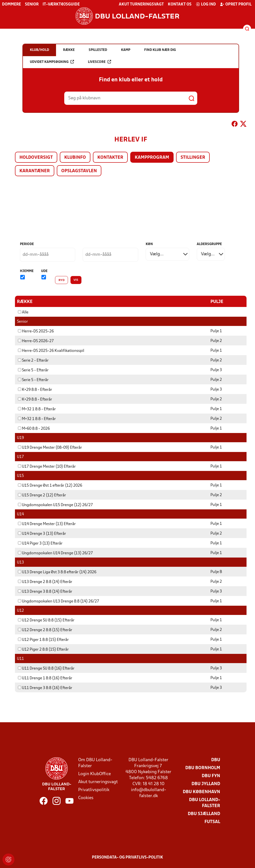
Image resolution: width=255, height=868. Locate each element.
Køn (149, 244)
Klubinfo (75, 158)
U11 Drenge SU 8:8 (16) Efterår (46, 668)
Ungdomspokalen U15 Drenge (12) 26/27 (55, 505)
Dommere (11, 4)
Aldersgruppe (209, 244)
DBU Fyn (211, 776)
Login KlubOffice (95, 774)
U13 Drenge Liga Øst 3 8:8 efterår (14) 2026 (57, 572)
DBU (216, 760)
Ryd (62, 280)
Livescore (99, 62)
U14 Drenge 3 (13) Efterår (42, 534)
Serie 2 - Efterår (33, 360)
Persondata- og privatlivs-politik (127, 857)
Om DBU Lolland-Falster (95, 763)
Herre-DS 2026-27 (36, 341)
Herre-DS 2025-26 (36, 331)
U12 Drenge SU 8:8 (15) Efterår (46, 620)
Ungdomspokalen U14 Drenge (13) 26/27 (55, 553)
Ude (44, 271)
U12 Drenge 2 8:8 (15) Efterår (45, 630)
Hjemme (27, 271)
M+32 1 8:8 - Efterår (37, 409)
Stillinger (193, 158)
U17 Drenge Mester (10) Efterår (47, 466)
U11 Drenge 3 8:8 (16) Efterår (45, 688)
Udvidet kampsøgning (52, 62)
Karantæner (35, 171)
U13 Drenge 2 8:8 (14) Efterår (45, 582)
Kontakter (110, 158)
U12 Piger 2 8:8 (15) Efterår (43, 649)
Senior (32, 4)
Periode (27, 244)
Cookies (86, 798)
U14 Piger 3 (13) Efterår (40, 543)
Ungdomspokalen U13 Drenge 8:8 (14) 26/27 (59, 601)
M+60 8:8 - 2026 (34, 429)
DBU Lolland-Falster (205, 803)
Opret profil (236, 4)
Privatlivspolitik (94, 790)
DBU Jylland (206, 784)
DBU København (201, 792)
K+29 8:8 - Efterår (35, 390)
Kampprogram (152, 158)
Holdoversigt (36, 158)
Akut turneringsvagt (141, 4)
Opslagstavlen (79, 171)
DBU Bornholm (203, 768)
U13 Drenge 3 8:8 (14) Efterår (45, 591)
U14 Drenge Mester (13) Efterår (47, 524)
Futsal (212, 822)
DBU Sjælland (204, 814)
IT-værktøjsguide (61, 4)
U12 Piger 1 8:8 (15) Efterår (43, 640)
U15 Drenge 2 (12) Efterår (42, 495)
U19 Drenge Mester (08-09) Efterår (50, 447)
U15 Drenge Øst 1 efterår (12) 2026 (50, 485)
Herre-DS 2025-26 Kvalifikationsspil (51, 351)
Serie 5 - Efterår (33, 370)
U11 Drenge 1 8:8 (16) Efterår (45, 678)
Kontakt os (180, 4)
